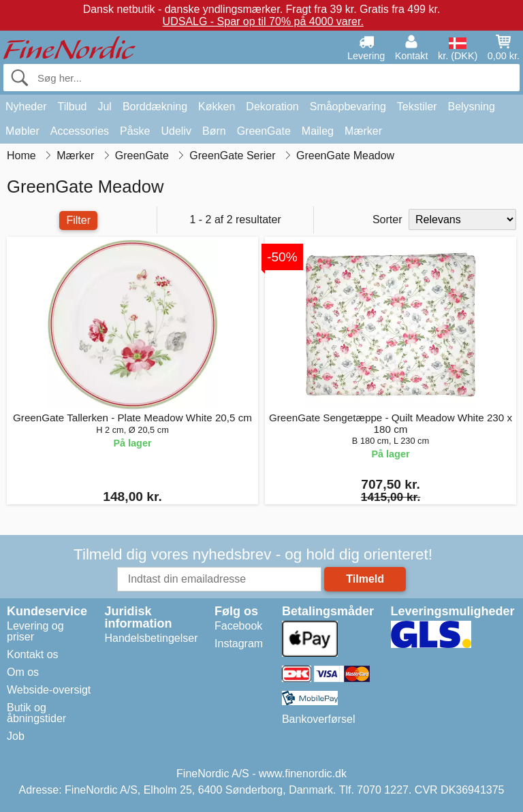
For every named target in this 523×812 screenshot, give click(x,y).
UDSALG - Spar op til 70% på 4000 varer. (263, 21)
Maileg (318, 131)
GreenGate (264, 131)
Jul (104, 107)
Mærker (363, 131)
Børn (214, 131)
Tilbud (72, 107)
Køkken (217, 107)
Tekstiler (417, 107)
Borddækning (155, 107)
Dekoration (272, 107)
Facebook (238, 626)
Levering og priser (35, 631)
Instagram (239, 644)
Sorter (387, 220)
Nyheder (26, 107)
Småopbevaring (348, 107)
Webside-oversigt (49, 690)
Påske (135, 131)
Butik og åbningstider (36, 713)
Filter (78, 220)
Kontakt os (33, 654)
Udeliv (176, 131)
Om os (23, 672)
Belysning (471, 107)
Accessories (80, 131)
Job (16, 736)
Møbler (22, 131)
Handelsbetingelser (152, 638)
